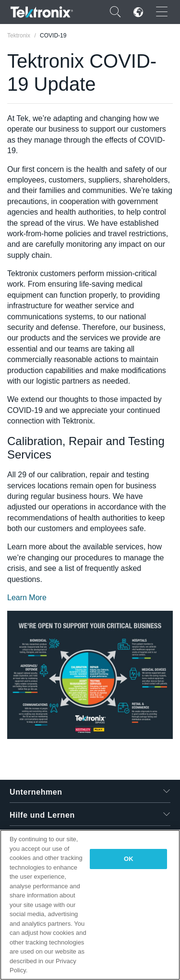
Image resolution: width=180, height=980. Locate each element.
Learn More (27, 598)
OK (129, 859)
